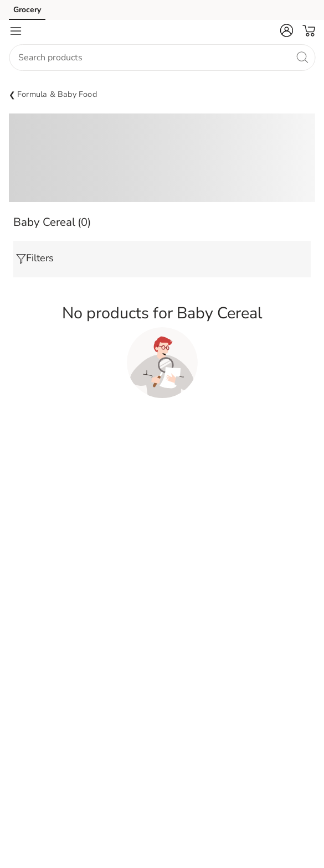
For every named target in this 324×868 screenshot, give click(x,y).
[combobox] (162, 58)
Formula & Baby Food (57, 94)
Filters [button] (35, 258)
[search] (302, 57)
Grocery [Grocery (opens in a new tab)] (27, 10)
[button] (286, 30)
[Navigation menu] (16, 31)
